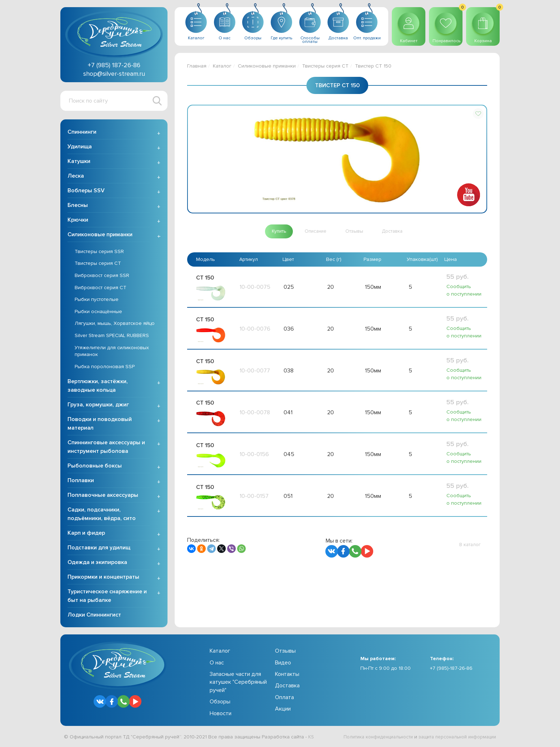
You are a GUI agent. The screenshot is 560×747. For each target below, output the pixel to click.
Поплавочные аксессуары (103, 496)
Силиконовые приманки (100, 235)
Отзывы (285, 652)
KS (311, 738)
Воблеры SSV (86, 191)
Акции (283, 709)
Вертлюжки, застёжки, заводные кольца (98, 387)
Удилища (80, 147)
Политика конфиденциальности (368, 738)
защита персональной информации (454, 738)
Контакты (287, 675)
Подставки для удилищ (99, 549)
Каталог (222, 66)
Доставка (287, 687)
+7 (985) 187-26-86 (114, 65)
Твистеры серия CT (98, 264)
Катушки (79, 162)
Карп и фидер (86, 534)
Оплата (284, 698)
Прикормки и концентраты (103, 578)
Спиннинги (82, 133)
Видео (283, 663)
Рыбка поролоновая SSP (105, 367)
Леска (76, 177)
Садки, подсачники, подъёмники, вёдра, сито (102, 515)
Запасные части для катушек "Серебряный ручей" (238, 683)
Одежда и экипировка (97, 563)
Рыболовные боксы (95, 467)
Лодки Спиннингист (94, 616)
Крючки (78, 221)
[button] (478, 114)
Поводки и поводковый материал (100, 425)
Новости (221, 714)
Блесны (78, 206)
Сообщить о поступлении (464, 291)
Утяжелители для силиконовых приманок (112, 352)
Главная (197, 66)
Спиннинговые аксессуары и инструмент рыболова (106, 448)
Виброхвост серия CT (101, 288)
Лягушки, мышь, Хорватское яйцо (115, 324)
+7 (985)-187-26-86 (451, 669)
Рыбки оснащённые (98, 312)
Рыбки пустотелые (97, 300)
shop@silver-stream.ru (114, 74)
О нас (217, 663)
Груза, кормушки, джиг (98, 406)
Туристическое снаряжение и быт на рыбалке (107, 597)
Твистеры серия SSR (99, 252)
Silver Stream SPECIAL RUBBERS (112, 336)
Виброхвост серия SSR (102, 276)
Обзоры (220, 702)
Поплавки (81, 481)
